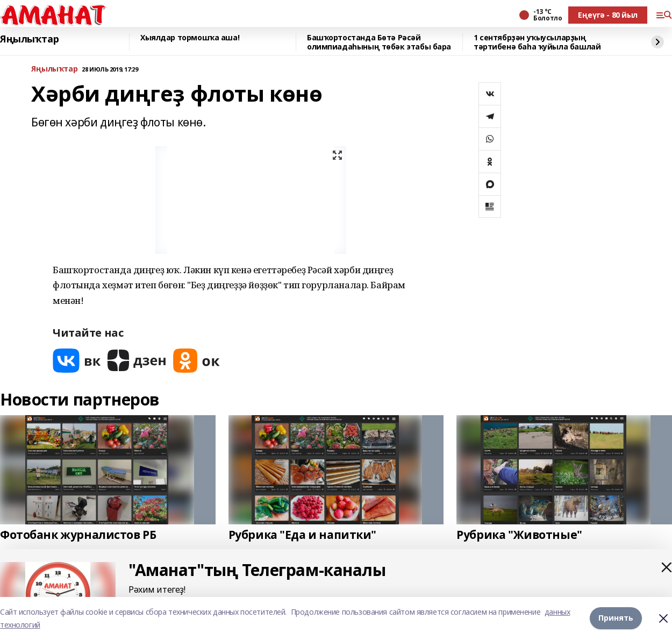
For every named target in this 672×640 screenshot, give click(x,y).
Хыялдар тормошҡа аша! (190, 38)
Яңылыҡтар (29, 39)
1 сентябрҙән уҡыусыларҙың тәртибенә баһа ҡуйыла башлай (537, 42)
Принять (616, 618)
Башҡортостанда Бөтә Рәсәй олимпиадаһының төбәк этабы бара (379, 42)
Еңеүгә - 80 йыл (608, 15)
